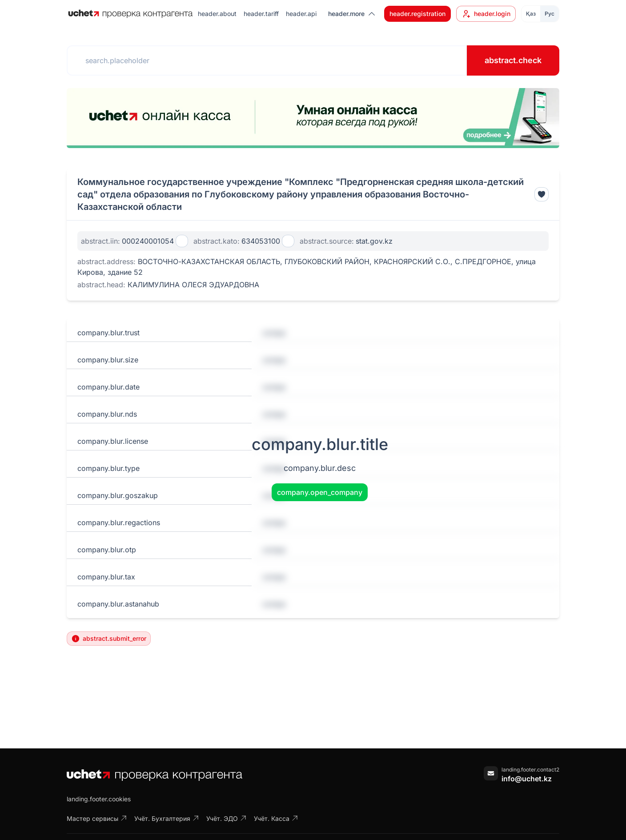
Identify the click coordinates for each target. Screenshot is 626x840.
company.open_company (320, 492)
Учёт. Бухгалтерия (167, 818)
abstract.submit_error (109, 639)
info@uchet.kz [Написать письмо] (527, 779)
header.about (217, 14)
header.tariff (261, 14)
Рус (550, 14)
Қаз (531, 14)
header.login (486, 14)
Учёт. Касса (276, 818)
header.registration (417, 14)
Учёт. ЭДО (227, 818)
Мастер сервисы (97, 818)
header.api (301, 14)
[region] (313, 118)
